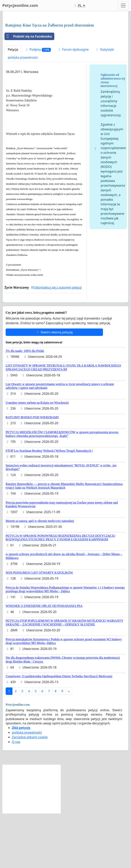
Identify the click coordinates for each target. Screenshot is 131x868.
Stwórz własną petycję (54, 387)
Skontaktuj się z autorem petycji (56, 342)
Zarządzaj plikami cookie (30, 792)
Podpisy (38, 104)
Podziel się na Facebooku (28, 91)
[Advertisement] (65, 45)
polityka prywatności (23, 112)
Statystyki (105, 104)
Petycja (13, 104)
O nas (16, 796)
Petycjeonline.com (20, 5)
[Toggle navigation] (123, 5)
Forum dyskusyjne (73, 104)
